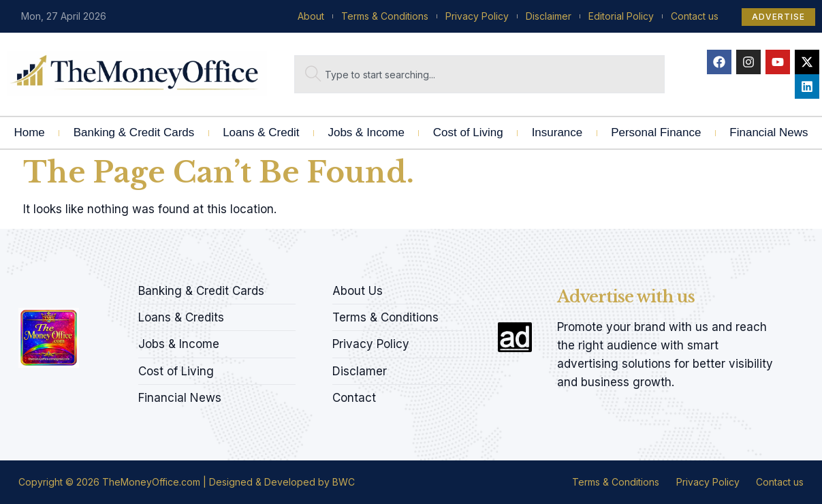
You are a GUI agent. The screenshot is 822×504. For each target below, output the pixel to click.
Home (29, 132)
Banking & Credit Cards (134, 132)
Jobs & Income (366, 132)
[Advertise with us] (515, 337)
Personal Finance (656, 132)
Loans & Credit (261, 132)
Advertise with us (626, 297)
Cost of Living (468, 132)
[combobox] (479, 74)
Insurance (557, 132)
